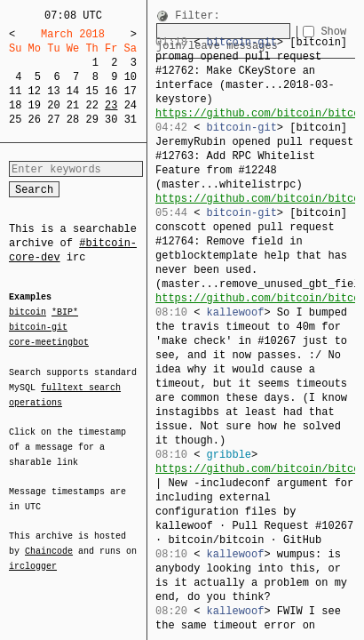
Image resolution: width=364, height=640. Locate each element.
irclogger (33, 555)
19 (35, 105)
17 (131, 91)
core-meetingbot (49, 341)
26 (35, 120)
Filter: (197, 16)
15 (91, 91)
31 (131, 120)
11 (15, 91)
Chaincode (49, 540)
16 (111, 91)
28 (73, 120)
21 (73, 105)
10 (131, 77)
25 (15, 120)
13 (53, 91)
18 (15, 105)
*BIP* (65, 313)
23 (111, 105)
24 (131, 105)
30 (111, 120)
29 (91, 120)
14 (73, 91)
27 (53, 120)
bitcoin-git (38, 327)
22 (91, 105)
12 (35, 91)
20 (53, 105)
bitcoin (28, 313)
